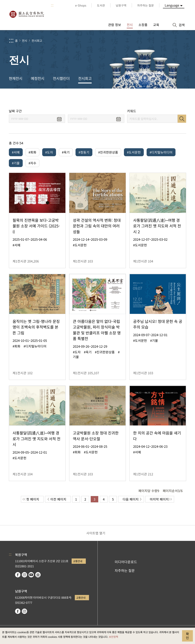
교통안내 (78, 561)
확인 (187, 636)
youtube (31, 575)
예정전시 (38, 78)
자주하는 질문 (125, 570)
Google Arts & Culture (38, 575)
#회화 (32, 152)
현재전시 (16, 78)
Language (172, 5)
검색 (182, 119)
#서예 (16, 152)
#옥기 (66, 152)
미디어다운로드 (126, 562)
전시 (25, 41)
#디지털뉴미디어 (161, 152)
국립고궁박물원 (27, 14)
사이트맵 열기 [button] (96, 533)
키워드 (132, 111)
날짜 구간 (15, 111)
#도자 (49, 152)
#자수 (32, 163)
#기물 (16, 163)
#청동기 (84, 152)
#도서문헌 (134, 152)
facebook (18, 575)
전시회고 (37, 41)
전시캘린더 (61, 78)
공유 (153, 99)
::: (52, 5)
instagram (24, 575)
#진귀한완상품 (108, 152)
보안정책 (113, 637)
